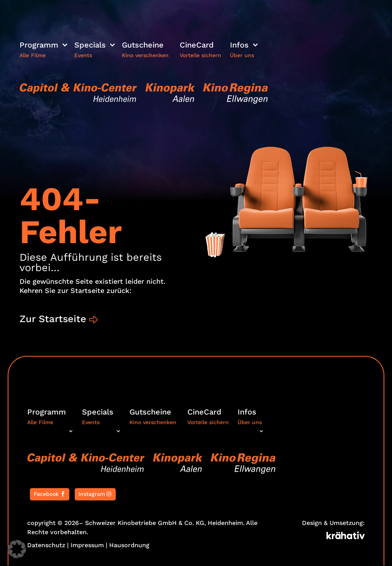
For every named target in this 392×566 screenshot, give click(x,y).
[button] (17, 549)
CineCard (197, 46)
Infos (239, 46)
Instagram (92, 495)
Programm (39, 46)
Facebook (46, 495)
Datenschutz (46, 546)
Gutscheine (143, 46)
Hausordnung (129, 546)
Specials (90, 46)
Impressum (87, 546)
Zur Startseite (54, 319)
